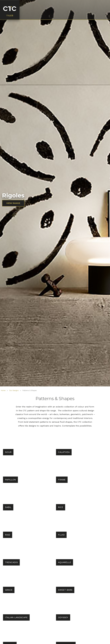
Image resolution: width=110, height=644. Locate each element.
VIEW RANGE (13, 203)
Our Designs (14, 391)
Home (3, 391)
